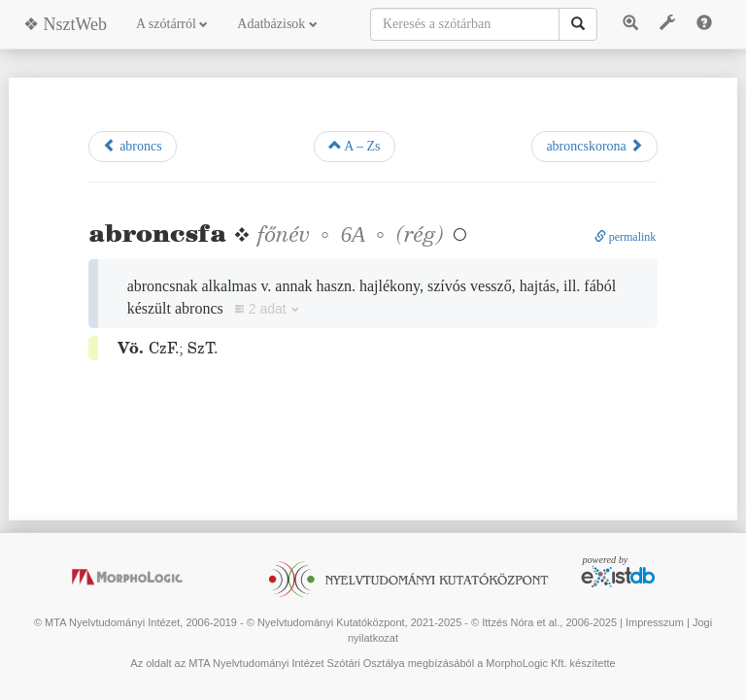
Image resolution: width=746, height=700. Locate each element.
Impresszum (655, 622)
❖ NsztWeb (65, 24)
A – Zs (355, 146)
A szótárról (172, 24)
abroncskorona (594, 146)
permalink (626, 237)
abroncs (133, 146)
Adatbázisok (277, 24)
